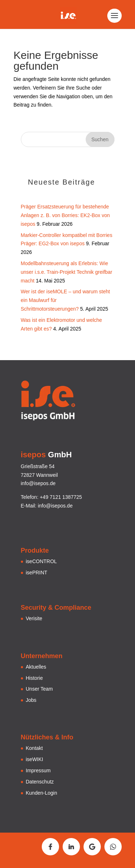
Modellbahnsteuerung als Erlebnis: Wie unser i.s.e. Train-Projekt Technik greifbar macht (67, 272)
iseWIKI (35, 759)
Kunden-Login (42, 793)
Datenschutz (40, 782)
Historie (34, 678)
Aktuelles (36, 667)
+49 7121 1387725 (61, 497)
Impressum (38, 770)
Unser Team (39, 689)
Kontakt (34, 748)
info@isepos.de (55, 506)
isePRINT (37, 573)
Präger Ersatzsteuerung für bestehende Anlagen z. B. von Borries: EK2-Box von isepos (65, 215)
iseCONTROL (41, 561)
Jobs (31, 700)
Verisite (34, 618)
